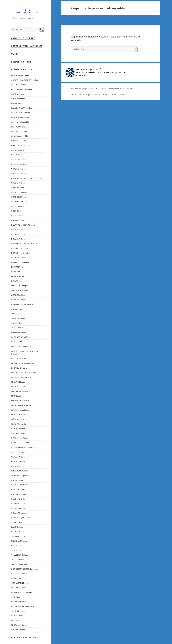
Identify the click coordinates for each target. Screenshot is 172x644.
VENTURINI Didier (19, 578)
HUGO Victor (17, 309)
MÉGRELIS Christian (20, 410)
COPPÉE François (19, 192)
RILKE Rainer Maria (19, 485)
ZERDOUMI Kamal (19, 625)
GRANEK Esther (18, 300)
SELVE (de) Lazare (19, 541)
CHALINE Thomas (19, 169)
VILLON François (18, 611)
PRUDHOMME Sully (20, 471)
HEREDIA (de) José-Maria (22, 304)
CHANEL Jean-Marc (20, 174)
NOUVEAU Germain (20, 452)
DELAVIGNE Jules (19, 234)
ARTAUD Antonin (18, 99)
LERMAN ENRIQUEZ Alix (22, 377)
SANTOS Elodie (18, 532)
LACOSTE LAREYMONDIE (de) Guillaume (25, 353)
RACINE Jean (17, 480)
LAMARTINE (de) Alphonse (23, 363)
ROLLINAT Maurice (19, 513)
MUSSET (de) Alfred (20, 424)
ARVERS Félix (17, 103)
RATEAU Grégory (18, 494)
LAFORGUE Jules (19, 359)
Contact (107, 94)
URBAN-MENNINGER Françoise (25, 569)
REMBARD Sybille (19, 499)
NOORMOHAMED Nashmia (23, 447)
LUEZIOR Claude (18, 387)
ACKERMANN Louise (20, 75)
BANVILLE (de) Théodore (22, 108)
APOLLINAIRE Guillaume (22, 89)
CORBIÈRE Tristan (19, 197)
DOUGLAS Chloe (18, 258)
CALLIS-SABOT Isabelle (21, 155)
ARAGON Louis (18, 94)
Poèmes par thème (21, 62)
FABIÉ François (18, 276)
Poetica (74, 89)
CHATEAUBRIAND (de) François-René (27, 178)
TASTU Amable (18, 560)
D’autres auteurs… (19, 630)
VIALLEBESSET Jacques (22, 592)
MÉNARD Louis (18, 419)
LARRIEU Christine (19, 368)
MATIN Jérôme (17, 396)
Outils (15, 54)
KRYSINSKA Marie (19, 332)
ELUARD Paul (17, 272)
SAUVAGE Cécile (18, 536)
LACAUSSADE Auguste (21, 346)
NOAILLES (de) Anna (20, 443)
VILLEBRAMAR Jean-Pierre (23, 606)
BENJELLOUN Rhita (20, 136)
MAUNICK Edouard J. (20, 401)
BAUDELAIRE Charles (21, 113)
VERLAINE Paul (18, 588)
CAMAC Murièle (18, 159)
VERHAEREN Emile (20, 583)
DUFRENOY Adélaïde (20, 262)
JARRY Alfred (17, 323)
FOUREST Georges (19, 286)
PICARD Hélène (18, 461)
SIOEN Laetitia (17, 550)
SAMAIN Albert (17, 522)
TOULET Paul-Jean (19, 564)
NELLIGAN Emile (18, 433)
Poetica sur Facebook (24, 638)
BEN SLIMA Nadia (19, 127)
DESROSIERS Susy (20, 248)
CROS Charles (17, 211)
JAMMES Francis (18, 318)
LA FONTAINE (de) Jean (21, 337)
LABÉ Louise (17, 342)
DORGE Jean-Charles (20, 253)
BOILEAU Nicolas (18, 141)
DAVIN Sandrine (18, 220)
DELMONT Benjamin (20, 239)
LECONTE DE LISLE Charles (23, 373)
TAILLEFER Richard (20, 555)
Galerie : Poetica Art (23, 38)
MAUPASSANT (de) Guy (21, 405)
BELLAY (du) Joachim (20, 122)
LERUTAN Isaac (18, 382)
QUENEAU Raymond (20, 475)
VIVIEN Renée (17, 616)
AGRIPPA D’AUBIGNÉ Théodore (25, 80)
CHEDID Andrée (18, 183)
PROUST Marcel (18, 466)
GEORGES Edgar (19, 295)
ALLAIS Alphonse (18, 85)
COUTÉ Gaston (18, 206)
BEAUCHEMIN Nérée (20, 117)
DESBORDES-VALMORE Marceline (26, 244)
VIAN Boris (16, 597)
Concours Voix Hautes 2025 (27, 46)
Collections (76, 94)
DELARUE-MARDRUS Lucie (23, 225)
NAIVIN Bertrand (18, 429)
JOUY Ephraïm (17, 328)
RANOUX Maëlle (18, 489)
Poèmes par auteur (22, 70)
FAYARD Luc (17, 281)
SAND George (17, 527)
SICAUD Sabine (18, 546)
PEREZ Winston (18, 457)
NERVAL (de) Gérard (20, 438)
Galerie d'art (118, 94)
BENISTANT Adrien (19, 131)
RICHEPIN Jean (18, 504)
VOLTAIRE (16, 620)
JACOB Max (16, 314)
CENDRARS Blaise (19, 164)
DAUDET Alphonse (19, 216)
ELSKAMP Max (18, 267)
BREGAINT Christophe (21, 145)
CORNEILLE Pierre (19, 202)
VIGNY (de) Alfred (19, 602)
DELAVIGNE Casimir (20, 230)
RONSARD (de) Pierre (20, 518)
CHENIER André (18, 188)
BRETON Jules (17, 150)
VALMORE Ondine (19, 574)
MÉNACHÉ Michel (19, 415)
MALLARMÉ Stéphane (21, 391)
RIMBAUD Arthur (18, 508)
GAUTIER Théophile (20, 290)
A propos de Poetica (92, 94)
